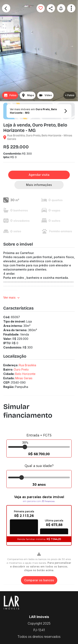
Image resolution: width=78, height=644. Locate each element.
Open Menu (71, 8)
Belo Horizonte (25, 374)
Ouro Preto (21, 369)
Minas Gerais (24, 378)
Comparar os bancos (39, 580)
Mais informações (39, 185)
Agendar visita (39, 175)
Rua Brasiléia (28, 365)
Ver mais (12, 298)
